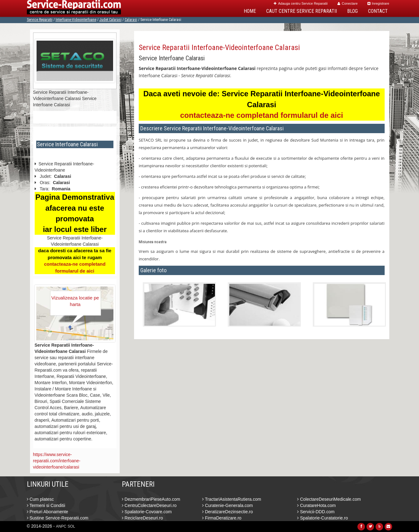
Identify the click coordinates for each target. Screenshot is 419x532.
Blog (352, 11)
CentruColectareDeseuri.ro (149, 505)
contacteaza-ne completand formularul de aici (262, 115)
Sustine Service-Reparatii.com (58, 518)
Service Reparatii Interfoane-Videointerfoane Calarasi (219, 48)
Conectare (348, 3)
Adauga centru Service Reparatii (301, 3)
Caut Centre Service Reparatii (302, 11)
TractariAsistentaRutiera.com (232, 499)
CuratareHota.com (316, 505)
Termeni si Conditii (46, 505)
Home (250, 11)
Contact (378, 11)
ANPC (61, 526)
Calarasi (131, 20)
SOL (71, 526)
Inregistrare (378, 3)
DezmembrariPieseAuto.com (151, 499)
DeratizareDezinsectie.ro (227, 512)
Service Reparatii (40, 20)
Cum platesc (40, 499)
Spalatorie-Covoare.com (147, 512)
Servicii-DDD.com (316, 512)
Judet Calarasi (110, 20)
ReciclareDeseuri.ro (142, 518)
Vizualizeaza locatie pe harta (75, 301)
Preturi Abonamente (48, 512)
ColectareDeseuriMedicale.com (329, 499)
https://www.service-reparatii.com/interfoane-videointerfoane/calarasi (57, 461)
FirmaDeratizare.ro (222, 518)
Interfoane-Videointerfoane (76, 20)
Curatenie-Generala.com (227, 505)
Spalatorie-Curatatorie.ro (322, 518)
